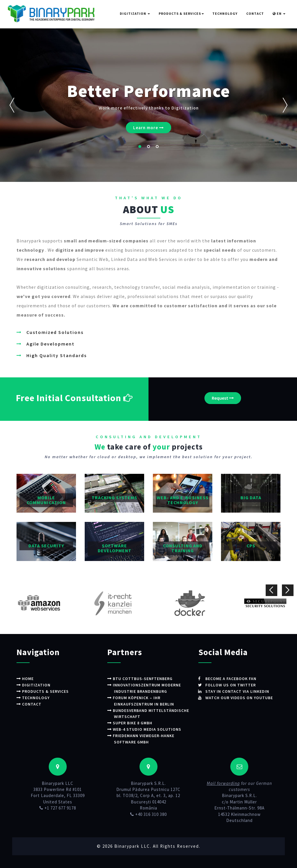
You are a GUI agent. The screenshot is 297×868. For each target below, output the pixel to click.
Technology (225, 13)
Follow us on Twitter (233, 685)
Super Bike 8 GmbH (135, 722)
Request (223, 398)
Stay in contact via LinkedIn (240, 691)
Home (29, 678)
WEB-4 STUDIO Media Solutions (150, 728)
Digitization (135, 13)
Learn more (148, 128)
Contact (255, 13)
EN (279, 13)
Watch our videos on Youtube (242, 697)
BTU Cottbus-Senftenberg (145, 678)
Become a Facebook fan (233, 678)
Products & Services (181, 13)
